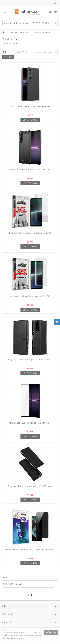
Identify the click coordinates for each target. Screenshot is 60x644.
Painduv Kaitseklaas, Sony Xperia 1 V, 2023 (30, 233)
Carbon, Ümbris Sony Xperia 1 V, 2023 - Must (30, 170)
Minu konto (8, 614)
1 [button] (29, 595)
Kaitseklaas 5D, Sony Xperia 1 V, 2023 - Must (30, 423)
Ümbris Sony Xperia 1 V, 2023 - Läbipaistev (30, 106)
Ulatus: (6, 584)
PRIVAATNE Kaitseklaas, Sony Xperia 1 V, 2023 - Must (30, 549)
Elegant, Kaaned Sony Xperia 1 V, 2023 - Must (30, 359)
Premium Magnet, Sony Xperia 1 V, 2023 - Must (30, 486)
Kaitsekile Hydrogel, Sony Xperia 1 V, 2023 (30, 296)
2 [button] (32, 595)
